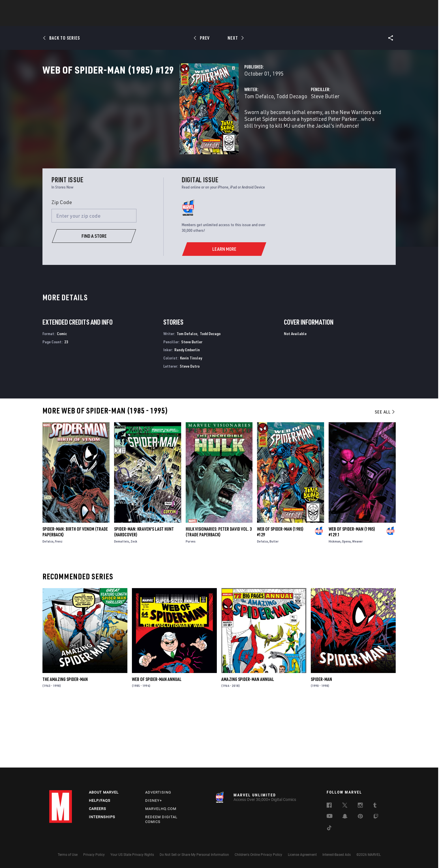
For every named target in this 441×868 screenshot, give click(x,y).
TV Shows (236, 20)
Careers (98, 809)
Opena (346, 603)
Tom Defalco (163, 121)
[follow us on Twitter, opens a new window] (345, 806)
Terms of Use (68, 855)
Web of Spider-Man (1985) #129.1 (352, 593)
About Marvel (104, 792)
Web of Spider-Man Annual (157, 741)
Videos (282, 20)
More (303, 20)
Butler (274, 603)
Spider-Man (321, 741)
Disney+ (154, 801)
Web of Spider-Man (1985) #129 (280, 593)
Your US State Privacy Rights (132, 855)
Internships (102, 817)
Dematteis (122, 603)
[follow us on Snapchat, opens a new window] (345, 817)
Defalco (48, 603)
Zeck (134, 603)
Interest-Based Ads (337, 855)
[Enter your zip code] (94, 277)
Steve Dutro (190, 427)
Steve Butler (277, 121)
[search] (382, 7)
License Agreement (302, 855)
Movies (211, 20)
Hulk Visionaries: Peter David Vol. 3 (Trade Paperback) (219, 593)
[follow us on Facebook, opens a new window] (329, 806)
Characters (184, 20)
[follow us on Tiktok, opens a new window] (329, 829)
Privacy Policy (94, 855)
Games (260, 20)
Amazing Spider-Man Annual (248, 741)
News (135, 20)
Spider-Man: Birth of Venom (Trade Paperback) (75, 593)
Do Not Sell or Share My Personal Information (194, 855)
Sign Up (88, 7)
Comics (156, 20)
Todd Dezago (196, 121)
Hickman (335, 603)
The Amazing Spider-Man (65, 741)
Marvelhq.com (161, 809)
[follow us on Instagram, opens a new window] (360, 806)
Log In (70, 7)
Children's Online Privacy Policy (258, 855)
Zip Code (62, 263)
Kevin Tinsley (191, 419)
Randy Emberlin (187, 411)
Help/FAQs (100, 801)
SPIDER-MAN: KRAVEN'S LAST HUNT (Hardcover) (144, 593)
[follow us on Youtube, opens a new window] (330, 816)
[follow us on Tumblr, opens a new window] (375, 806)
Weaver (357, 603)
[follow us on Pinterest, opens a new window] (360, 817)
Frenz (59, 603)
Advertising (158, 792)
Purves (191, 603)
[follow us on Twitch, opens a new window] (376, 817)
